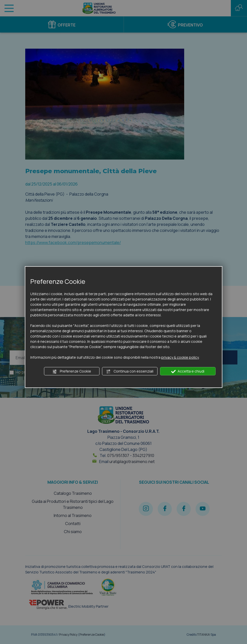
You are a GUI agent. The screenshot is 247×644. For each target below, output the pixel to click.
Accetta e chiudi (188, 371)
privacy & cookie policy (180, 357)
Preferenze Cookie (72, 371)
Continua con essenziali (130, 371)
